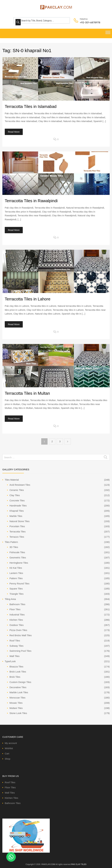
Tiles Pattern (11, 542)
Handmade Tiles (18, 506)
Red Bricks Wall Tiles (21, 635)
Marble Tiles (16, 516)
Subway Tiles (16, 646)
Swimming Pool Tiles (20, 651)
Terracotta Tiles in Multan (27, 393)
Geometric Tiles (18, 558)
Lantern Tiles (16, 573)
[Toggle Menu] (108, 33)
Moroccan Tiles (17, 698)
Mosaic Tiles (16, 703)
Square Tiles (16, 589)
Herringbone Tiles (19, 563)
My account (11, 743)
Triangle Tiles (17, 594)
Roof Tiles (15, 641)
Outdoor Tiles (17, 625)
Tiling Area (10, 599)
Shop (8, 759)
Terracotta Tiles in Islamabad (31, 106)
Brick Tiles (15, 677)
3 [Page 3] (60, 441)
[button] (11, 857)
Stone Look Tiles (18, 713)
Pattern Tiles (16, 578)
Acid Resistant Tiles (20, 485)
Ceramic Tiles (17, 490)
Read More (14, 132)
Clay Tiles (15, 495)
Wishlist (9, 748)
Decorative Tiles (18, 687)
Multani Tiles (16, 708)
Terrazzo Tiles (17, 537)
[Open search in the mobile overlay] (42, 20)
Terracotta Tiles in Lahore (28, 299)
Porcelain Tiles (17, 526)
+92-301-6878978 (88, 23)
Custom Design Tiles (20, 682)
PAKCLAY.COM (48, 864)
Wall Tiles (15, 656)
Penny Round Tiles (19, 583)
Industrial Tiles (17, 615)
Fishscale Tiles (17, 552)
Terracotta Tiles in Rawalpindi (31, 201)
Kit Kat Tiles (16, 568)
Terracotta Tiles (18, 532)
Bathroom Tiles (17, 604)
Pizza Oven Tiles (18, 630)
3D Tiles (14, 547)
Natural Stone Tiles (20, 521)
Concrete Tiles (17, 500)
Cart (7, 754)
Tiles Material (12, 480)
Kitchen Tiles (16, 620)
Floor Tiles (15, 609)
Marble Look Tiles (19, 692)
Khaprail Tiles (17, 511)
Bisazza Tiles (16, 667)
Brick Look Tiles (18, 672)
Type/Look (10, 661)
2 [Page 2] (52, 441)
